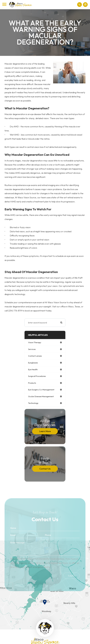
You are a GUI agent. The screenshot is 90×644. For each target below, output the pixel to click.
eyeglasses (33, 363)
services (32, 349)
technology (33, 403)
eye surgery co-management (41, 390)
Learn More (45, 431)
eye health (33, 369)
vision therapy (35, 342)
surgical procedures (37, 376)
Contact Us (45, 469)
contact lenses (35, 356)
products (32, 383)
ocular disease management (41, 396)
